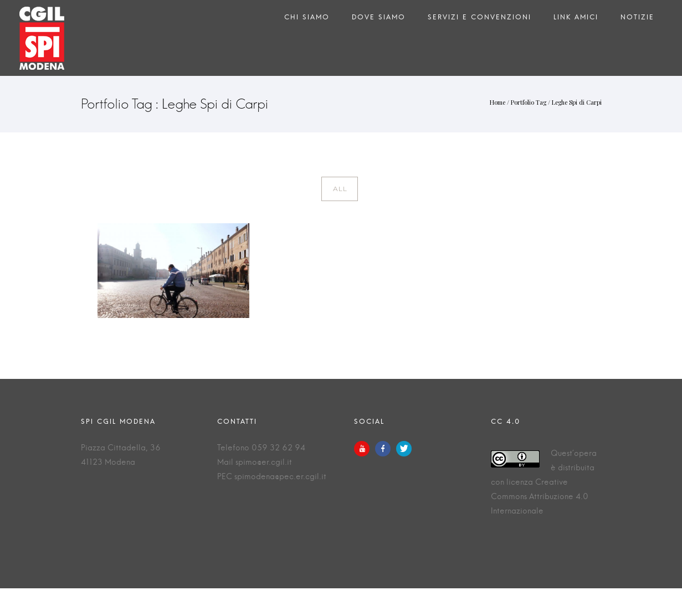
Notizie (637, 20)
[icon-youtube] (365, 449)
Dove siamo (379, 20)
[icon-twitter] (404, 449)
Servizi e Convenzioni (480, 20)
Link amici (576, 20)
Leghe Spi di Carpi (577, 102)
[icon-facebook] (386, 449)
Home (498, 102)
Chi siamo (307, 20)
